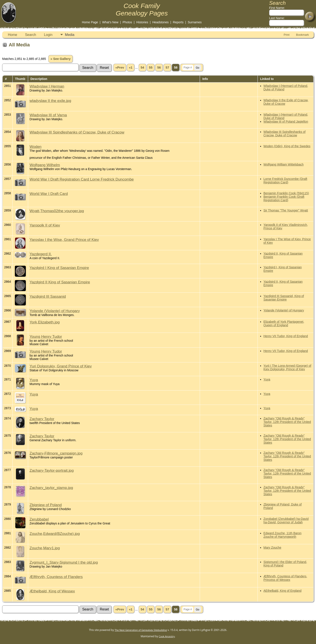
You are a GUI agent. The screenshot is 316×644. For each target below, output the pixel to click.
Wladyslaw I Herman (47, 86)
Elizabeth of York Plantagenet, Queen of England (284, 323)
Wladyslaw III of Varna (48, 115)
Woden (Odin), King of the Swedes (287, 146)
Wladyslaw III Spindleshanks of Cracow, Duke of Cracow (77, 132)
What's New (110, 22)
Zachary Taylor (42, 419)
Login (48, 35)
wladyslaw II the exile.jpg (50, 101)
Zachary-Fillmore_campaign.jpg (56, 453)
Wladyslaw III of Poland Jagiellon (286, 122)
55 (151, 68)
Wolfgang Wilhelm (45, 165)
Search (31, 35)
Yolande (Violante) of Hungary (55, 311)
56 (159, 68)
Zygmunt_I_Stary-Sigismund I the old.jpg (64, 562)
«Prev (120, 68)
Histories (142, 22)
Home (13, 35)
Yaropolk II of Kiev (45, 225)
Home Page (90, 22)
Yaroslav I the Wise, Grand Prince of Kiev (64, 240)
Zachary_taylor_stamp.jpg (51, 488)
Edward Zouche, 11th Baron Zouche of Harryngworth (282, 535)
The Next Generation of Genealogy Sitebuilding (141, 630)
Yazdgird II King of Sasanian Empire (60, 282)
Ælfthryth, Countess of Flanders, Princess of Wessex (285, 578)
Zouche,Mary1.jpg (45, 548)
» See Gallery (60, 59)
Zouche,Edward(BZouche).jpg (55, 534)
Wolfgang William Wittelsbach (284, 164)
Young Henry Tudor (46, 336)
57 (167, 68)
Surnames (195, 22)
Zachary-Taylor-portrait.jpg (52, 470)
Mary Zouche (272, 548)
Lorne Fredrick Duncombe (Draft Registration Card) (285, 181)
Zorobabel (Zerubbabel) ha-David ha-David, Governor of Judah (286, 521)
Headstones (160, 22)
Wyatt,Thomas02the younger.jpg (57, 211)
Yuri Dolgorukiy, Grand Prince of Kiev (61, 366)
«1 (131, 68)
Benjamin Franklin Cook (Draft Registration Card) (284, 198)
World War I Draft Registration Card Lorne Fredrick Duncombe (82, 179)
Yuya (34, 380)
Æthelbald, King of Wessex (52, 591)
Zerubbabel (39, 519)
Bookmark (302, 35)
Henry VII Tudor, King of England (286, 336)
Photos (127, 22)
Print (287, 35)
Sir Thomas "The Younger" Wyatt (286, 210)
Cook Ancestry (167, 636)
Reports (178, 22)
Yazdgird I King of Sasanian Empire (59, 268)
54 (142, 68)
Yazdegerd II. (41, 254)
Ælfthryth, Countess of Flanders (56, 577)
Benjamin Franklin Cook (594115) (286, 193)
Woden (36, 147)
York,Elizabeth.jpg (45, 322)
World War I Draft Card (49, 194)
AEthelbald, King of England (282, 591)
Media (70, 35)
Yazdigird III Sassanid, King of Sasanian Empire (284, 298)
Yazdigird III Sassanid (48, 296)
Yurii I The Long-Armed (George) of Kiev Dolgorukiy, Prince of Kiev (287, 367)
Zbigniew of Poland (46, 505)
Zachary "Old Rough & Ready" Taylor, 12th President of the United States (287, 422)
